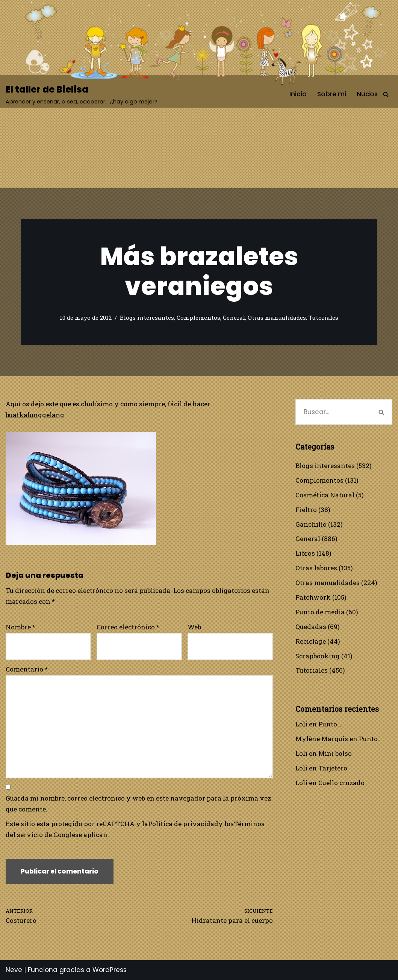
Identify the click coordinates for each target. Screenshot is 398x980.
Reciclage (311, 641)
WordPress (110, 970)
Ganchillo (311, 524)
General (234, 318)
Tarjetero (333, 768)
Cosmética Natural (325, 495)
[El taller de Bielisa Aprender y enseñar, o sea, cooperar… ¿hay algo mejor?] (82, 94)
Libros (305, 553)
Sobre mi (332, 94)
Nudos (367, 94)
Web (194, 627)
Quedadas (311, 627)
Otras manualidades (277, 318)
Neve (14, 970)
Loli (301, 724)
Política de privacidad (183, 824)
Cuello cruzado (341, 783)
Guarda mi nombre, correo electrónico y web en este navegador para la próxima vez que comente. (138, 804)
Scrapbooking (318, 656)
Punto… (330, 724)
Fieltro (306, 510)
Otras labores (316, 568)
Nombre (20, 627)
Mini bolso (335, 753)
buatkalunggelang (35, 415)
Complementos (198, 318)
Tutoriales (323, 318)
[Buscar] (386, 94)
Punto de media (320, 612)
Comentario (27, 669)
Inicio (298, 94)
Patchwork (313, 597)
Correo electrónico (128, 627)
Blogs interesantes (147, 318)
